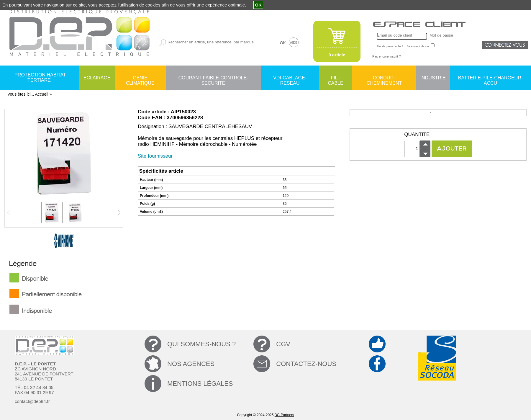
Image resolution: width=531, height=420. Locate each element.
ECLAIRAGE (97, 78)
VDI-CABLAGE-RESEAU (290, 78)
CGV (283, 344)
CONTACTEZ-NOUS (306, 364)
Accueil (41, 94)
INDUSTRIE (433, 78)
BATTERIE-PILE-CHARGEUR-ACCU (490, 78)
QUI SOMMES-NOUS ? (201, 344)
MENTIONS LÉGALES (200, 384)
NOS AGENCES (191, 364)
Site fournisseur (155, 156)
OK (283, 43)
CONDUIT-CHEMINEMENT (384, 78)
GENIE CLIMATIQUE (140, 78)
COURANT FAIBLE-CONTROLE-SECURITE (213, 78)
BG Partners (284, 415)
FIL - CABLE (335, 78)
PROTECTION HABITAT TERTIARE (40, 77)
